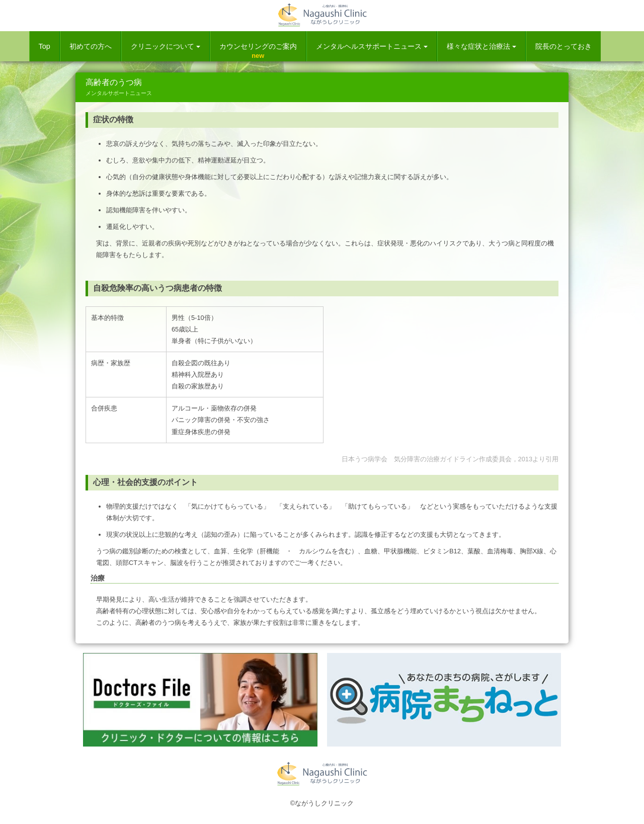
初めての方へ (91, 46)
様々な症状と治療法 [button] (481, 46)
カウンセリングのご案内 (258, 46)
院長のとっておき (563, 46)
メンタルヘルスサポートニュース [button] (372, 46)
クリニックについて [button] (166, 46)
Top (45, 46)
